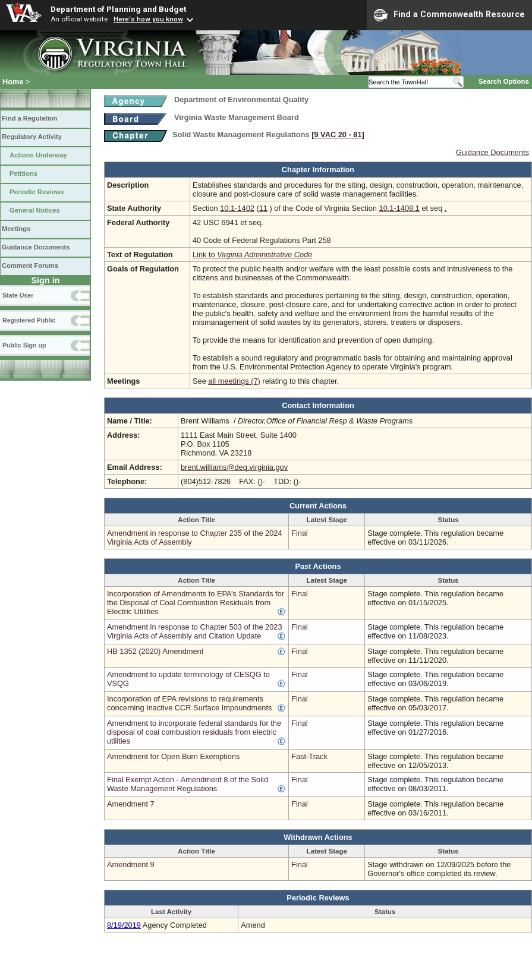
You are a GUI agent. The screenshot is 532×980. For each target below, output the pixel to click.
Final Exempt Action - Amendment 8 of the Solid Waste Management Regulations (188, 784)
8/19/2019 (124, 925)
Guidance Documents (36, 247)
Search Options (504, 81)
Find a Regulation (29, 118)
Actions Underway (38, 155)
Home (13, 82)
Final (300, 533)
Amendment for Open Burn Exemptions (173, 756)
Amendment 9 (131, 864)
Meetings (16, 229)
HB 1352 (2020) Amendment (155, 651)
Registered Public (29, 320)
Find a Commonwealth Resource (449, 15)
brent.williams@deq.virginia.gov (234, 467)
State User (18, 295)
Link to (252, 255)
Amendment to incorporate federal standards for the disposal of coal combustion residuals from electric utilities (194, 732)
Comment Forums (30, 265)
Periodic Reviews (37, 192)
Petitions (23, 173)
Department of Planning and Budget (118, 9)
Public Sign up (24, 345)
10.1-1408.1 (399, 208)
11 (263, 208)
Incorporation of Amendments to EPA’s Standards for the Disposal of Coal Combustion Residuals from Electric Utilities (196, 603)
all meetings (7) (234, 381)
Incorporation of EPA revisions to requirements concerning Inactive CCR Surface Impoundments (189, 703)
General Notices (35, 210)
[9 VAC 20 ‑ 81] (338, 135)
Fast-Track (309, 756)
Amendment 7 (131, 804)
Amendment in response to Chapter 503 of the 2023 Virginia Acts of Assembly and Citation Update (195, 631)
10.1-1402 (237, 208)
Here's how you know (148, 19)
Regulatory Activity (32, 137)
